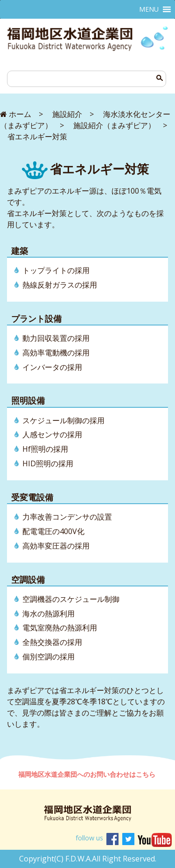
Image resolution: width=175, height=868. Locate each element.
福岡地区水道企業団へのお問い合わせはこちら (88, 774)
